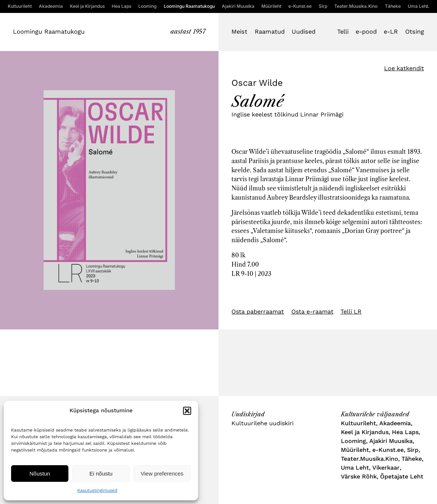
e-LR (391, 32)
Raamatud (270, 32)
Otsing (415, 32)
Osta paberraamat (258, 312)
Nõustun (40, 473)
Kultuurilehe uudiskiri (262, 423)
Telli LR (351, 312)
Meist (239, 32)
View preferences (162, 473)
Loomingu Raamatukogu (49, 32)
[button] (187, 411)
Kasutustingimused (97, 490)
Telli (343, 32)
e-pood (366, 32)
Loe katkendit (404, 68)
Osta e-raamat (312, 312)
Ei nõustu (101, 473)
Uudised (304, 32)
